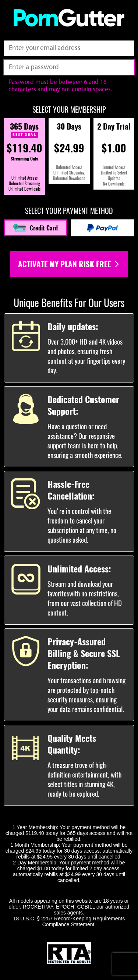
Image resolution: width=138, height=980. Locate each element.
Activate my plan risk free (69, 264)
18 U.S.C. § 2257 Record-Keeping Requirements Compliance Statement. (69, 921)
